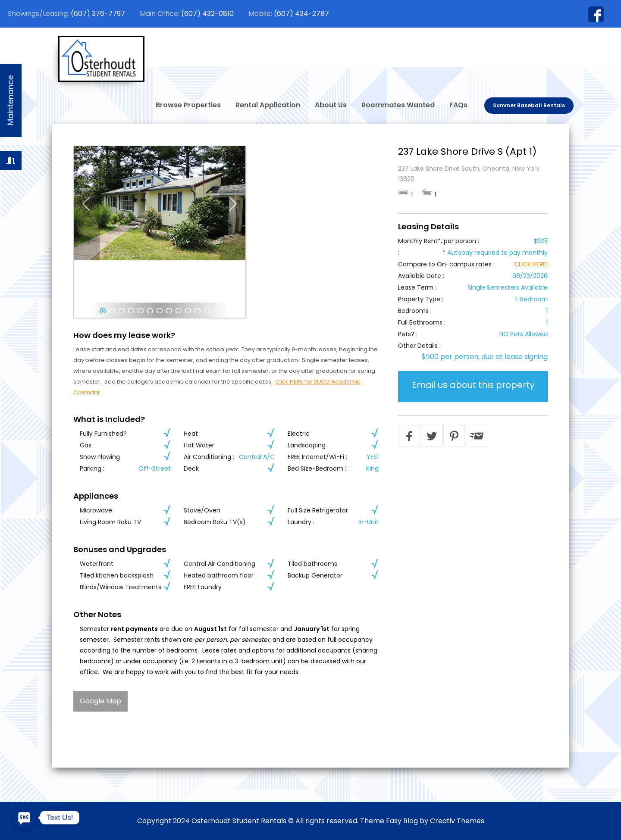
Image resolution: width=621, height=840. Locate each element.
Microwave (96, 510)
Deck (191, 468)
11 (198, 311)
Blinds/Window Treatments (121, 587)
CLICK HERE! (531, 264)
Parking (91, 468)
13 (216, 311)
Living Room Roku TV (110, 522)
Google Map (100, 701)
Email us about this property (473, 385)
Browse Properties (188, 105)
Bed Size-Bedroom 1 (317, 468)
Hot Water (199, 445)
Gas (86, 445)
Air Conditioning (207, 457)
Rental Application (268, 105)
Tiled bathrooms (312, 564)
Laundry (300, 522)
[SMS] (24, 818)
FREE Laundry (203, 587)
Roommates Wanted (398, 105)
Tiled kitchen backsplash (117, 575)
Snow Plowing (100, 457)
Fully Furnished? (103, 434)
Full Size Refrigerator (318, 510)
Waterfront (97, 564)
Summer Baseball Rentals (529, 105)
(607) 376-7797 (98, 14)
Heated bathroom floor (219, 575)
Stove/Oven (202, 510)
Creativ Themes (457, 821)
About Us (331, 105)
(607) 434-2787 (301, 14)
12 (207, 311)
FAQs (458, 105)
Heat (191, 434)
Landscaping (307, 445)
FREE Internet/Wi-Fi (316, 457)
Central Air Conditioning (220, 564)
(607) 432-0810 (207, 14)
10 (188, 311)
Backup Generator (315, 575)
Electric (299, 434)
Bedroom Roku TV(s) (215, 522)
